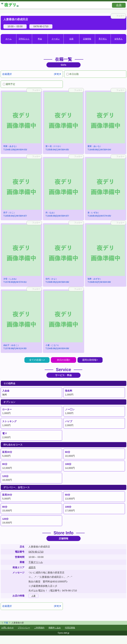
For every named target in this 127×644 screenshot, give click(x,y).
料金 (40, 39)
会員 (119, 5)
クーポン (56, 39)
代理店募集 (70, 628)
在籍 (71, 39)
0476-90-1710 (36, 552)
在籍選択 (7, 74)
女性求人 (118, 39)
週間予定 (9, 84)
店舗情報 (87, 39)
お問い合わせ (8, 628)
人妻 (33, 596)
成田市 (32, 567)
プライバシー (24, 628)
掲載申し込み (55, 628)
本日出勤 (73, 74)
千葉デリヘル (36, 562)
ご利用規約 (39, 628)
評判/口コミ (24, 39)
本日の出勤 (63, 360)
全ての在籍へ (36, 360)
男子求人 (103, 39)
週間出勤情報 (89, 360)
